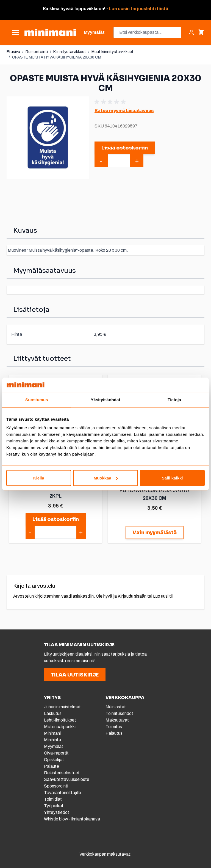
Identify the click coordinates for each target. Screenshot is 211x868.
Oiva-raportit (57, 753)
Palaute (52, 766)
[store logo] (50, 33)
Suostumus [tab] (37, 399)
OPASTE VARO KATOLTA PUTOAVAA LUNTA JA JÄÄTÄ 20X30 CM (155, 490)
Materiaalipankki (60, 727)
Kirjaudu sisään (132, 596)
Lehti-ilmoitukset (60, 720)
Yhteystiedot (57, 812)
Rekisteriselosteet (62, 773)
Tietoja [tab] (174, 399)
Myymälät (54, 746)
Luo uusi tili (163, 596)
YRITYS (52, 698)
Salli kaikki (172, 478)
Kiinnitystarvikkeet (70, 52)
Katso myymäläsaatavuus (124, 111)
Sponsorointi (56, 786)
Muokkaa (106, 478)
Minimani (52, 733)
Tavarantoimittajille (63, 793)
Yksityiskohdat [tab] (105, 399)
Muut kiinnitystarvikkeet (113, 52)
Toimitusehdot (119, 713)
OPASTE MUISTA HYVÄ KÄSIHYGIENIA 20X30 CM (57, 57)
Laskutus (53, 713)
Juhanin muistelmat (62, 707)
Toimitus (114, 727)
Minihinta (52, 740)
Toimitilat (53, 799)
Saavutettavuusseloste (67, 779)
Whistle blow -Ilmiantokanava (72, 819)
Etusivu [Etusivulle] (13, 52)
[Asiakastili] (191, 32)
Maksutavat (117, 720)
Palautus (114, 733)
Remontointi (37, 52)
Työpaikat (54, 806)
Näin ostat (116, 707)
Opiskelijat (54, 760)
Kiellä (39, 478)
